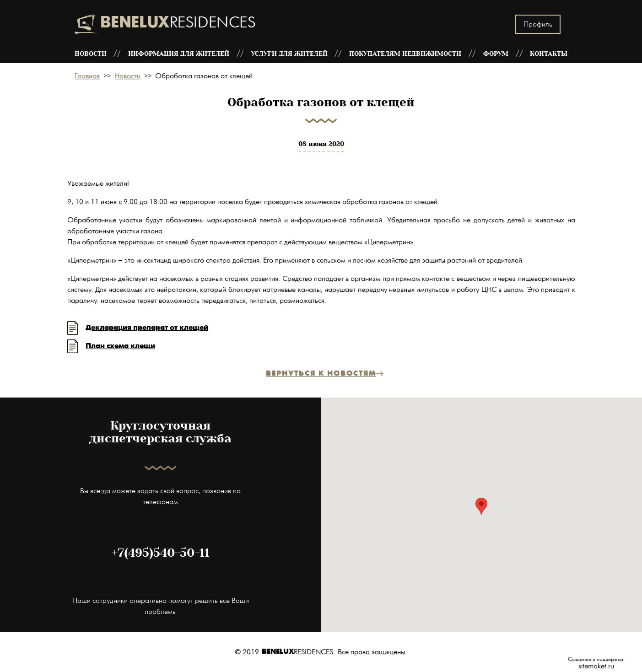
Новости (91, 54)
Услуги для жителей (289, 54)
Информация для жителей (179, 54)
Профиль (538, 24)
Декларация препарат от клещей (147, 328)
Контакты (549, 54)
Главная (87, 76)
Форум (496, 54)
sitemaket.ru (596, 666)
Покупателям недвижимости (405, 54)
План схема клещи (120, 346)
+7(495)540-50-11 (161, 553)
